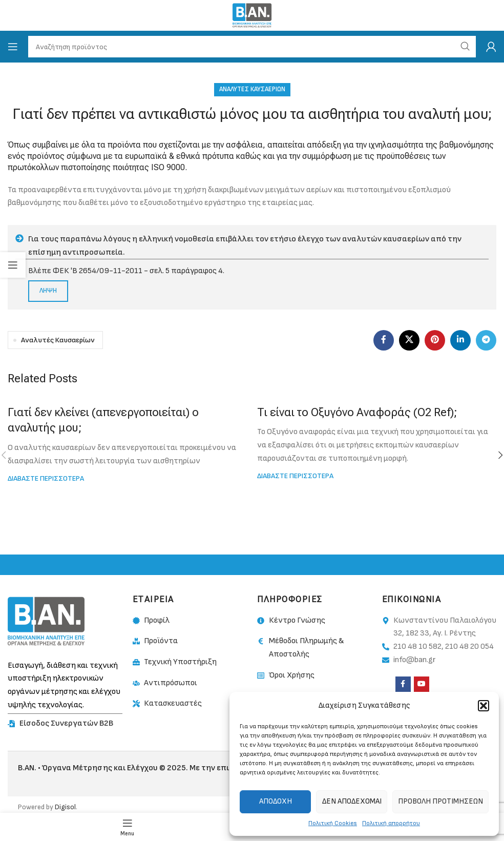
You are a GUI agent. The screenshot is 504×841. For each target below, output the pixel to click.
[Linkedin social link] (460, 340)
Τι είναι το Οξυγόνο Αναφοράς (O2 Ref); (357, 412)
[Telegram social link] (486, 340)
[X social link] (409, 340)
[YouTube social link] (422, 684)
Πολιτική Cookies (333, 823)
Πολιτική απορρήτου (391, 823)
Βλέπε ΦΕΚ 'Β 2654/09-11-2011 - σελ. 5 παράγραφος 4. (126, 271)
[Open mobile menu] (13, 47)
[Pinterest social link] (435, 340)
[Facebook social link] (384, 340)
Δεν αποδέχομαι (352, 801)
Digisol (65, 807)
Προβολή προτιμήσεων (440, 801)
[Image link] (46, 621)
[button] (484, 706)
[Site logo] (252, 15)
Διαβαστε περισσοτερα (46, 478)
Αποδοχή (276, 801)
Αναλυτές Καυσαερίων (252, 89)
